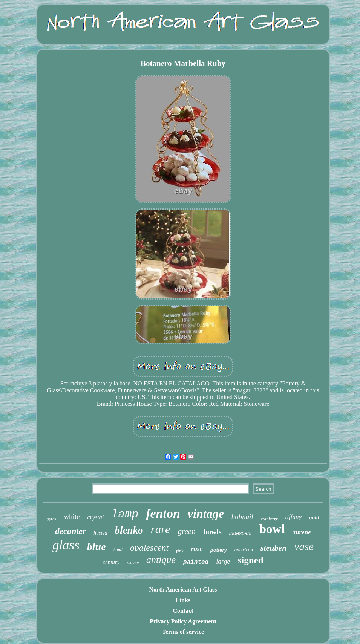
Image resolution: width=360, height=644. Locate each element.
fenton (163, 513)
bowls (212, 532)
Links (183, 600)
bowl (272, 529)
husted (100, 533)
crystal (96, 517)
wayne (133, 563)
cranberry (269, 519)
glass (66, 545)
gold (314, 517)
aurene (302, 532)
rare (161, 529)
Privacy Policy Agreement (183, 621)
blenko (129, 530)
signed (251, 560)
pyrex (51, 519)
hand (118, 550)
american (244, 550)
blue (97, 547)
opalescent (149, 548)
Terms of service (183, 632)
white (72, 516)
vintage (206, 514)
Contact (183, 611)
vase (304, 546)
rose (197, 549)
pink (180, 551)
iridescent (241, 533)
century (111, 562)
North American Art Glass (183, 590)
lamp (125, 514)
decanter (70, 531)
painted (196, 562)
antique (161, 560)
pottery (219, 550)
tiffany (293, 517)
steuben (274, 548)
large (223, 561)
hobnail (242, 516)
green (187, 531)
